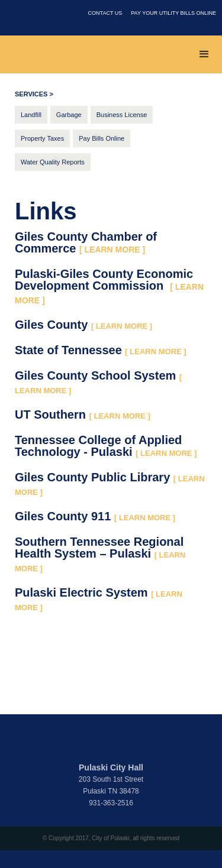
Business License (122, 115)
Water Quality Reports (53, 162)
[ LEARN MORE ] (122, 326)
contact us (105, 13)
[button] (204, 54)
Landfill (31, 115)
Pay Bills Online (102, 138)
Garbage (69, 115)
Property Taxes (42, 138)
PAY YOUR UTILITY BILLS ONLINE (173, 13)
